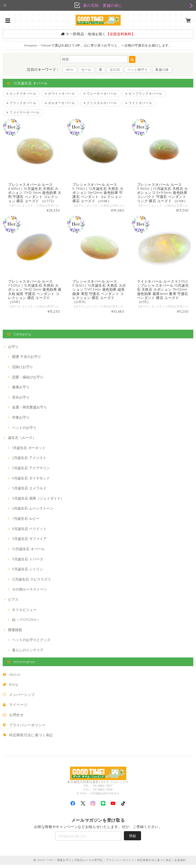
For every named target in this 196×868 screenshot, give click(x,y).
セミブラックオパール (145, 94)
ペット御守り (138, 70)
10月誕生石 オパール (28, 552)
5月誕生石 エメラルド (29, 492)
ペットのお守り (24, 431)
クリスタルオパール (101, 104)
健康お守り (21, 390)
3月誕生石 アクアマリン (31, 471)
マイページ (18, 708)
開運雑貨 (15, 633)
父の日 (115, 70)
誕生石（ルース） (22, 441)
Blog (14, 688)
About (15, 678)
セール (86, 70)
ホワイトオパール (60, 94)
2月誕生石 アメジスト (29, 461)
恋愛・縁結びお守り (28, 380)
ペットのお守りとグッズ (31, 643)
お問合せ (16, 718)
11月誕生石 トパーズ (28, 562)
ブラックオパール (22, 104)
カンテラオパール (22, 94)
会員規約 (180, 863)
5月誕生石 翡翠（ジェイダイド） (38, 502)
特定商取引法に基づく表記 (31, 738)
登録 (132, 839)
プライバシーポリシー (27, 728)
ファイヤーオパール (23, 114)
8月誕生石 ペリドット (29, 532)
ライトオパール (140, 104)
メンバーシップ (22, 698)
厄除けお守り (23, 370)
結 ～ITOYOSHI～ (26, 623)
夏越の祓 (162, 70)
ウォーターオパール (101, 94)
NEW (70, 70)
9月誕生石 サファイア (29, 542)
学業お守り (21, 421)
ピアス (13, 603)
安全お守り (21, 401)
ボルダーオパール (60, 104)
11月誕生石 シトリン (28, 572)
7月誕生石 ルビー (26, 522)
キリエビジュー (24, 613)
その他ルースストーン (29, 593)
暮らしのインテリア (28, 653)
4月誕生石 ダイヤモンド (31, 481)
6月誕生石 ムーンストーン (33, 512)
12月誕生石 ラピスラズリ (32, 582)
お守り (13, 350)
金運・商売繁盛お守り (29, 411)
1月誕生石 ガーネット (29, 451)
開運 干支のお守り (27, 360)
